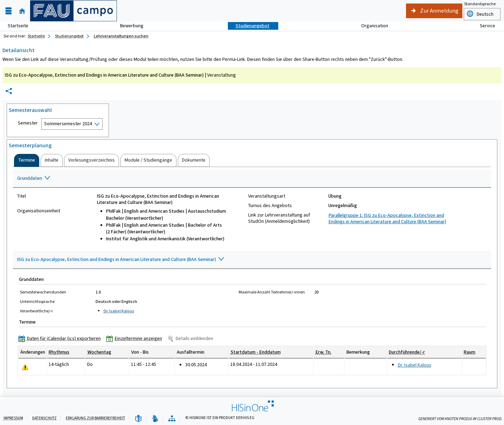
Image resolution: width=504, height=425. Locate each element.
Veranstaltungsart (267, 196)
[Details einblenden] (192, 338)
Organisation (371, 26)
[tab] (27, 160)
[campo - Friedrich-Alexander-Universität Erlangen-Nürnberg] (73, 11)
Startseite (18, 26)
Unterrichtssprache (37, 302)
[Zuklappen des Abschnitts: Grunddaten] (252, 179)
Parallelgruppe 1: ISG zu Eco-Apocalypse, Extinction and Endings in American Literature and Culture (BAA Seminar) (387, 218)
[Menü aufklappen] (8, 11)
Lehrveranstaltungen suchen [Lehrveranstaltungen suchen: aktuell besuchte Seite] (121, 36)
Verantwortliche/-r (36, 311)
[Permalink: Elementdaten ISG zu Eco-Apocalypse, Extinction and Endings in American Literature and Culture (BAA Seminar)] (9, 91)
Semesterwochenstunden (43, 292)
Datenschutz (44, 418)
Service (484, 26)
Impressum (13, 418)
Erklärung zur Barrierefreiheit (96, 418)
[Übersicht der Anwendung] (172, 419)
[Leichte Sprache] (138, 419)
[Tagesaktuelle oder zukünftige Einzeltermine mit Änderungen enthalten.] (25, 367)
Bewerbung (128, 26)
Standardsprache (480, 4)
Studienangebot (249, 26)
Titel (22, 196)
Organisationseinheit (39, 211)
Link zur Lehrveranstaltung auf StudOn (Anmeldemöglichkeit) (279, 218)
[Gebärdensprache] (155, 419)
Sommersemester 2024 (68, 124)
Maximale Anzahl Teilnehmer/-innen (272, 292)
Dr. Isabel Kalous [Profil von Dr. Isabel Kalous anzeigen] (119, 311)
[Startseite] (22, 11)
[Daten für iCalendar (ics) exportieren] (61, 338)
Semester (28, 123)
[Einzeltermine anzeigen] (136, 338)
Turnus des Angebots (270, 206)
